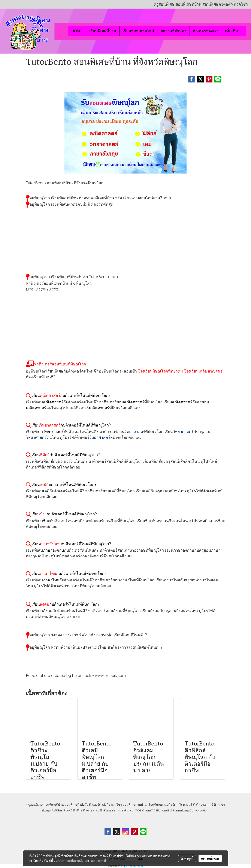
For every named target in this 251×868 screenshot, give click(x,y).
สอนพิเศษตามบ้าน (135, 805)
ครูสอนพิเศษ (34, 805)
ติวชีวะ (78, 810)
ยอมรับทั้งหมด (210, 858)
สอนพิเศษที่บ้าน (54, 805)
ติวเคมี (68, 810)
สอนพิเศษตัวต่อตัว (76, 805)
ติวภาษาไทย (91, 810)
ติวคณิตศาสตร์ (183, 805)
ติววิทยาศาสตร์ (203, 805)
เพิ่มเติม (234, 31)
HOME (77, 31)
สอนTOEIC (137, 810)
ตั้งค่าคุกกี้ (187, 858)
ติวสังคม (105, 810)
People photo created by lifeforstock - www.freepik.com (76, 676)
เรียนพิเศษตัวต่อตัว (160, 805)
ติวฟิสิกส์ (57, 810)
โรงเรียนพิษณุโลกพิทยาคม (160, 371)
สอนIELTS (168, 810)
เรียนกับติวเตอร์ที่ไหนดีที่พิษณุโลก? (71, 395)
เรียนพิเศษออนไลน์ (138, 31)
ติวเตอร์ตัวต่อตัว (100, 805)
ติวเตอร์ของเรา (206, 31)
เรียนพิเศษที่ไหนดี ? (130, 635)
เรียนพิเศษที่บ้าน (103, 31)
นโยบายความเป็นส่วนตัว (68, 861)
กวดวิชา (116, 805)
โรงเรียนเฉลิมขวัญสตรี (203, 371)
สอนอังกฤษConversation (192, 810)
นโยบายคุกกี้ (98, 861)
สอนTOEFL (153, 810)
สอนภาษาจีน (120, 810)
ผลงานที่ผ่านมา (173, 31)
